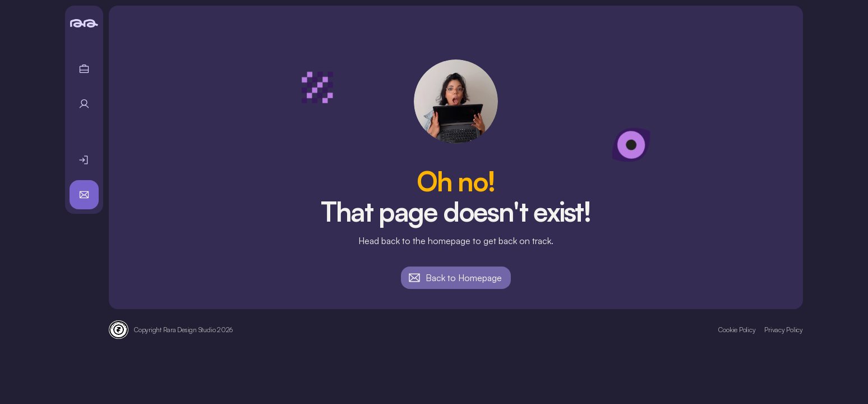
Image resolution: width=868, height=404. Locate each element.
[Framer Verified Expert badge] (119, 330)
